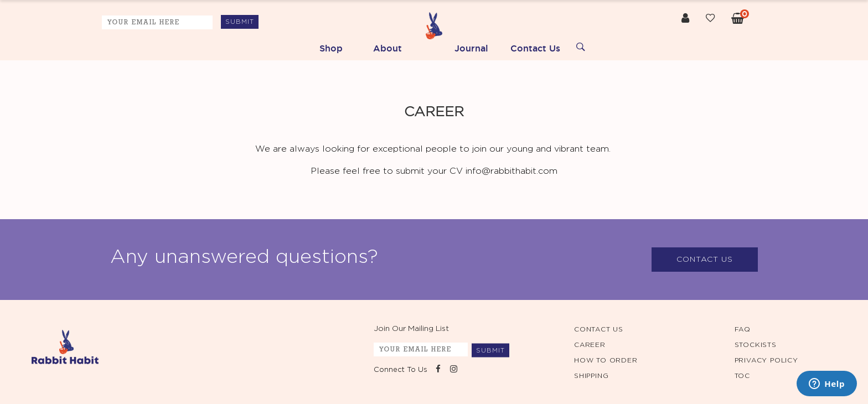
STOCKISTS (756, 345)
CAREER (590, 345)
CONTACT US (705, 260)
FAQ (743, 329)
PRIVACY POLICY (766, 360)
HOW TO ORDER (606, 360)
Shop (331, 48)
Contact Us (535, 48)
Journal (471, 48)
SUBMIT (240, 22)
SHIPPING (591, 376)
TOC (742, 376)
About (387, 48)
